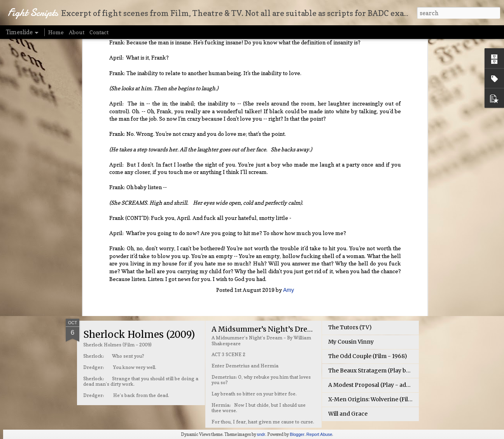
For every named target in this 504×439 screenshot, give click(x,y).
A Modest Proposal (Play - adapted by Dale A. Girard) (399, 385)
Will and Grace (348, 414)
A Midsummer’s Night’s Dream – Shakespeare (292, 329)
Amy (289, 179)
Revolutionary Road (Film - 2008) (373, 257)
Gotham (339, 271)
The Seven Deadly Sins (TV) (148, 235)
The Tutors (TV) (350, 327)
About (77, 32)
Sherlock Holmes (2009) (139, 335)
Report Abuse (319, 434)
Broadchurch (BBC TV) (360, 286)
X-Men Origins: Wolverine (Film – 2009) (382, 399)
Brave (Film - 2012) (354, 228)
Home (56, 32)
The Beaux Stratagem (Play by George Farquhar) (394, 371)
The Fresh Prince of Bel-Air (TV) (267, 230)
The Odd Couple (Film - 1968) (368, 356)
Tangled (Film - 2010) (357, 242)
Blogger (297, 434)
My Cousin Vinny (351, 342)
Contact (99, 32)
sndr (261, 434)
